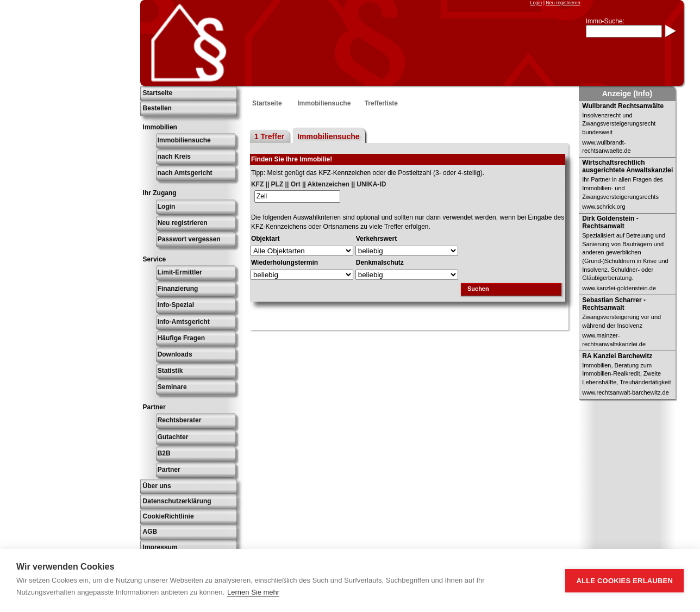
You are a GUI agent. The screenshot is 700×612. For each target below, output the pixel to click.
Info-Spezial (176, 305)
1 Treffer (269, 136)
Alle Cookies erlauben (624, 581)
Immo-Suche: (605, 21)
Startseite (158, 93)
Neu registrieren (563, 3)
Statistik (170, 371)
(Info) (643, 93)
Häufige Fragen (181, 338)
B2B (164, 453)
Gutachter (173, 437)
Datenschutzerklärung (177, 501)
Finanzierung (178, 289)
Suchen (478, 289)
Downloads (175, 354)
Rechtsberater (180, 420)
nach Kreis (174, 157)
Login (536, 3)
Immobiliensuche (184, 140)
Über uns (157, 486)
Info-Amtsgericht (184, 322)
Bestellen (157, 108)
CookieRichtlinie (168, 516)
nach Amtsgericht (185, 173)
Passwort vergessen (189, 239)
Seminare (172, 387)
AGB (150, 532)
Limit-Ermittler (180, 272)
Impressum (160, 547)
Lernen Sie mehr (253, 592)
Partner (169, 470)
